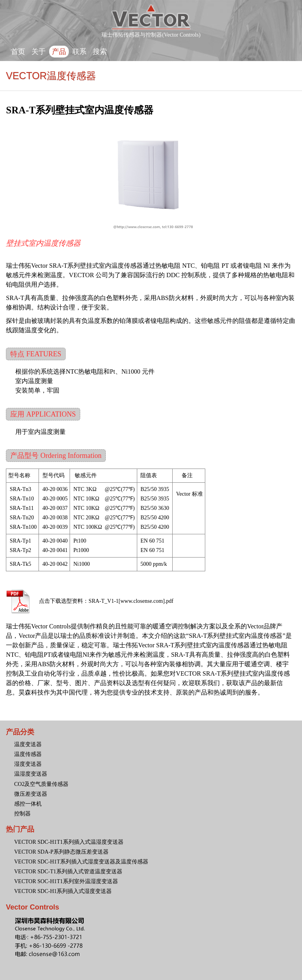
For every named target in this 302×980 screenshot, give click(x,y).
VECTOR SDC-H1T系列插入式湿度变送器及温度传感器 (81, 862)
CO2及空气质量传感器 (41, 784)
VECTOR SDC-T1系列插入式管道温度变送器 (68, 872)
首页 (18, 52)
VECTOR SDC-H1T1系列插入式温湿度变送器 (69, 842)
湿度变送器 (28, 764)
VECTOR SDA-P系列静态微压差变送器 (61, 852)
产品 (59, 52)
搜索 (100, 52)
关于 (39, 52)
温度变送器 (28, 744)
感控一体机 (28, 804)
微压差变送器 (31, 794)
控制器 (22, 814)
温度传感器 (28, 754)
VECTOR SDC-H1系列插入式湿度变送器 (63, 891)
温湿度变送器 (31, 774)
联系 (79, 52)
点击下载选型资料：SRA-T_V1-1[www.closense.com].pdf (106, 601)
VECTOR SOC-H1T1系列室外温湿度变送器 (66, 881)
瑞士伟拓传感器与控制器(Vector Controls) (151, 32)
